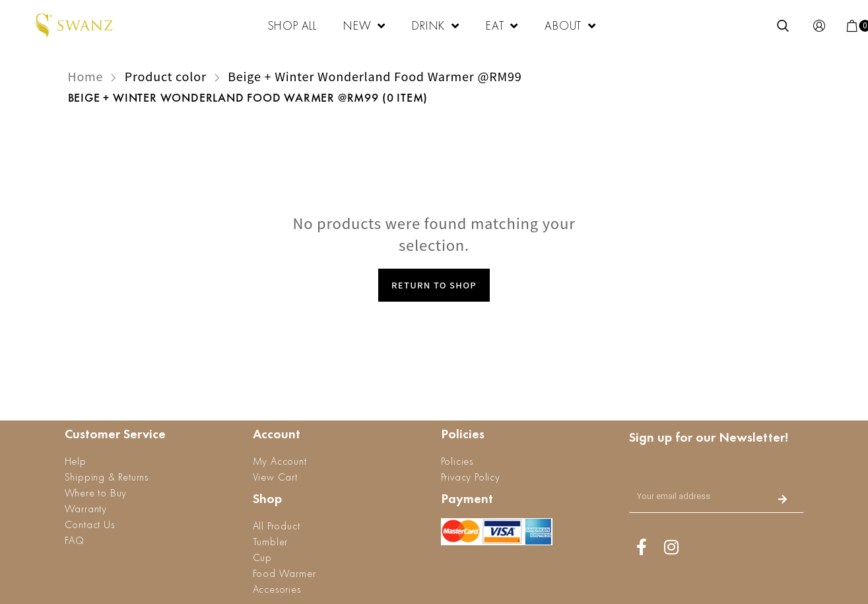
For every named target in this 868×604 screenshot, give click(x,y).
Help (76, 461)
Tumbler (271, 542)
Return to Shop (434, 285)
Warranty (86, 509)
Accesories (277, 589)
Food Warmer (284, 573)
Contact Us (90, 524)
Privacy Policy (471, 477)
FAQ (75, 540)
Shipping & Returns (107, 477)
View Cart (275, 477)
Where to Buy (96, 493)
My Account (280, 461)
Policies (457, 461)
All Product (277, 526)
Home (86, 76)
